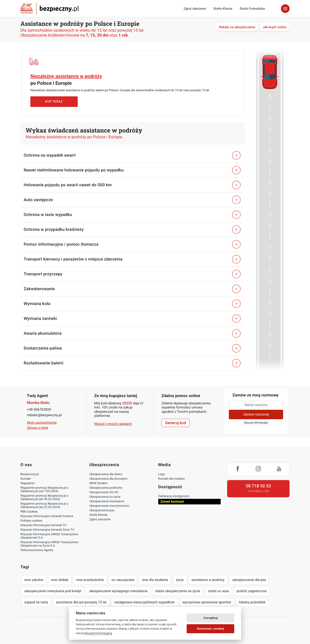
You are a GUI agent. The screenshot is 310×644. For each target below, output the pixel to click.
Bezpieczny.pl (30, 474)
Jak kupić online (274, 27)
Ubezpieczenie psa (102, 510)
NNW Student (98, 483)
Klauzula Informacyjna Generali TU (43, 525)
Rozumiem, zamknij (211, 629)
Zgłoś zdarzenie (195, 9)
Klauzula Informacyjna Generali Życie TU (47, 530)
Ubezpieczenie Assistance (107, 501)
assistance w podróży (208, 580)
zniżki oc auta (219, 591)
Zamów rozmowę (256, 414)
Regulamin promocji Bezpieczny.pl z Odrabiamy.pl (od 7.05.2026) (44, 490)
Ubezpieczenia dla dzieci (106, 474)
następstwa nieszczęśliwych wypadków (145, 602)
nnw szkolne (34, 580)
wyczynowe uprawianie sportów (207, 602)
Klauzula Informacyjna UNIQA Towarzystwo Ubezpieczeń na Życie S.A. (49, 544)
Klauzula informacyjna (256, 423)
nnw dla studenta (155, 580)
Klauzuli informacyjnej (98, 633)
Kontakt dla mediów (172, 479)
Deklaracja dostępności (174, 496)
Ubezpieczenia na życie (105, 497)
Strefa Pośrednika (252, 9)
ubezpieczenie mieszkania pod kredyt (53, 591)
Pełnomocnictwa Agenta (37, 550)
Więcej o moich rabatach (113, 424)
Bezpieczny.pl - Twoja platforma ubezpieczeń (50, 9)
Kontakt (26, 479)
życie (180, 580)
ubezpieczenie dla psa (249, 580)
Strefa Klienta (223, 9)
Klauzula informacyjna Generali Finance (47, 516)
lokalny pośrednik (252, 602)
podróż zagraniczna (252, 591)
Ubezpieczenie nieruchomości (109, 506)
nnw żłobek (60, 580)
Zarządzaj (211, 618)
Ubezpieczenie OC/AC (104, 492)
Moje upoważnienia (42, 423)
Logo (162, 474)
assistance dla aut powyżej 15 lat (81, 602)
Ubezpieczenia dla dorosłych (108, 479)
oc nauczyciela (123, 580)
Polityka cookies (31, 521)
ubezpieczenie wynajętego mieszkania (118, 591)
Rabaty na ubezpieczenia (237, 27)
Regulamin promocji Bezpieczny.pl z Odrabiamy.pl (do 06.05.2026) (44, 498)
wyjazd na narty (36, 602)
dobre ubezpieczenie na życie (178, 591)
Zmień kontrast (172, 501)
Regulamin (28, 483)
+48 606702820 (39, 409)
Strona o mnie (38, 428)
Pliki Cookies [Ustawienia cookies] (29, 512)
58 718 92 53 (258, 486)
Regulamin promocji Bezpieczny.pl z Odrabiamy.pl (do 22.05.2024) (44, 505)
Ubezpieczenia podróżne (106, 488)
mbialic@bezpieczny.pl (44, 415)
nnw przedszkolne (90, 580)
